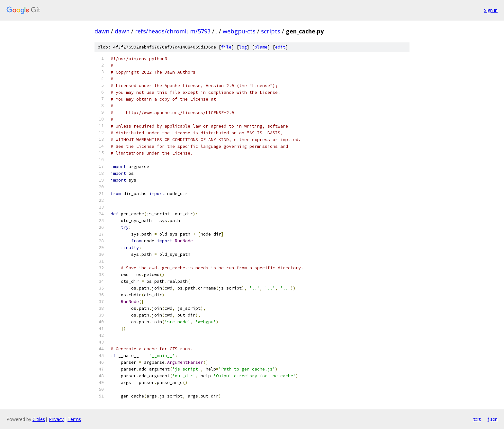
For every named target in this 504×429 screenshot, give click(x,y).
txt (477, 419)
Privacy (56, 419)
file (226, 47)
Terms (74, 419)
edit (280, 47)
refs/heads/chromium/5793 (173, 31)
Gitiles (39, 419)
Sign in (491, 10)
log (243, 47)
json (492, 419)
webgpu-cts (239, 31)
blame (261, 47)
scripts (271, 31)
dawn (102, 31)
